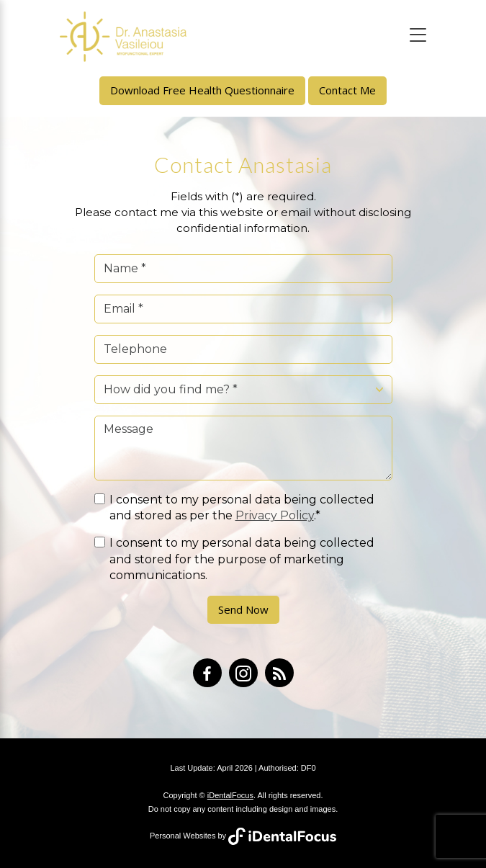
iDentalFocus (230, 795)
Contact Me (347, 90)
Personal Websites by (243, 836)
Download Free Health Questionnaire (202, 90)
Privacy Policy (275, 515)
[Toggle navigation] (418, 35)
